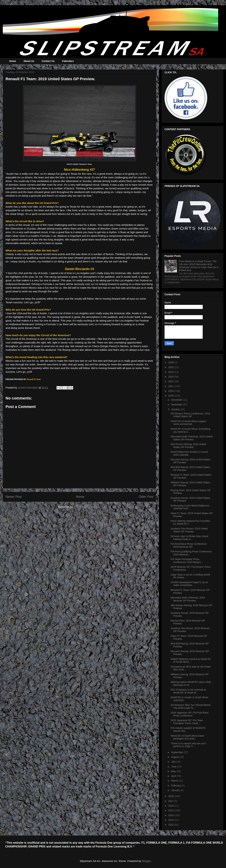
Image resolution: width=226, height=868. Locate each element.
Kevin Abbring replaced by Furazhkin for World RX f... (190, 522)
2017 (171, 801)
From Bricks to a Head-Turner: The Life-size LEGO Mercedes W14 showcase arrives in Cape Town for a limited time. (199, 266)
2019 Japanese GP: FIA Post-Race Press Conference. (190, 714)
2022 (171, 381)
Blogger (146, 861)
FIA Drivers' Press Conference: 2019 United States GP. (190, 415)
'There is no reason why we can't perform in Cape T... (188, 745)
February (176, 786)
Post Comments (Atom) (87, 507)
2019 (171, 396)
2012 (171, 825)
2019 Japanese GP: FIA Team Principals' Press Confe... (187, 722)
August (175, 757)
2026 (171, 362)
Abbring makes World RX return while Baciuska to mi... (191, 683)
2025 (171, 367)
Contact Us (48, 61)
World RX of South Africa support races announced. (188, 423)
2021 (171, 386)
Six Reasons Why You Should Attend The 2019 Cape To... (190, 706)
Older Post (146, 497)
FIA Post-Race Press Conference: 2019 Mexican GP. (189, 545)
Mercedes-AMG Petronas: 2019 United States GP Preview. (192, 438)
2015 (171, 810)
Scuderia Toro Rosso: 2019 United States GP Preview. (189, 530)
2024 (171, 372)
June (174, 767)
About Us (29, 61)
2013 (171, 820)
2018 (171, 796)
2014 (171, 815)
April (174, 776)
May (174, 771)
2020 (171, 391)
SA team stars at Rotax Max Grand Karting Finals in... (189, 538)
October (176, 409)
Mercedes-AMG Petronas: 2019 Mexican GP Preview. (188, 599)
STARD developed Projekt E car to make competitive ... (189, 584)
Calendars (68, 61)
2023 (171, 377)
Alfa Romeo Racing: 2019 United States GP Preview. (188, 446)
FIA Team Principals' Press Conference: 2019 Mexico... (187, 561)
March (175, 781)
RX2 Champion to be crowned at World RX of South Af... (188, 691)
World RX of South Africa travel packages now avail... (187, 737)
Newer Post (14, 497)
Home (13, 61)
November (177, 405)
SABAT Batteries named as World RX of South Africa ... (191, 661)
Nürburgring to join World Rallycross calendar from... (190, 507)
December (177, 400)
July (174, 762)
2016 (171, 806)
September (177, 752)
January (176, 790)
